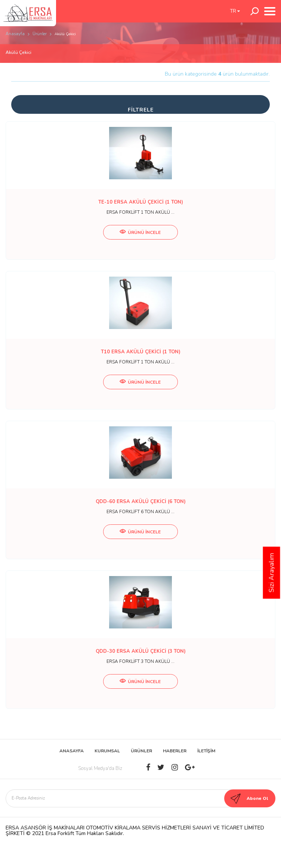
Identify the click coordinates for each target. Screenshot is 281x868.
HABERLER (175, 751)
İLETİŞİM (206, 751)
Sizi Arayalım (272, 573)
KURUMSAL (107, 751)
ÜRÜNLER (141, 751)
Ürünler (40, 34)
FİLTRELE (141, 110)
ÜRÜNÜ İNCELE (140, 232)
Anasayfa (15, 34)
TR (235, 11)
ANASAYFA (72, 751)
